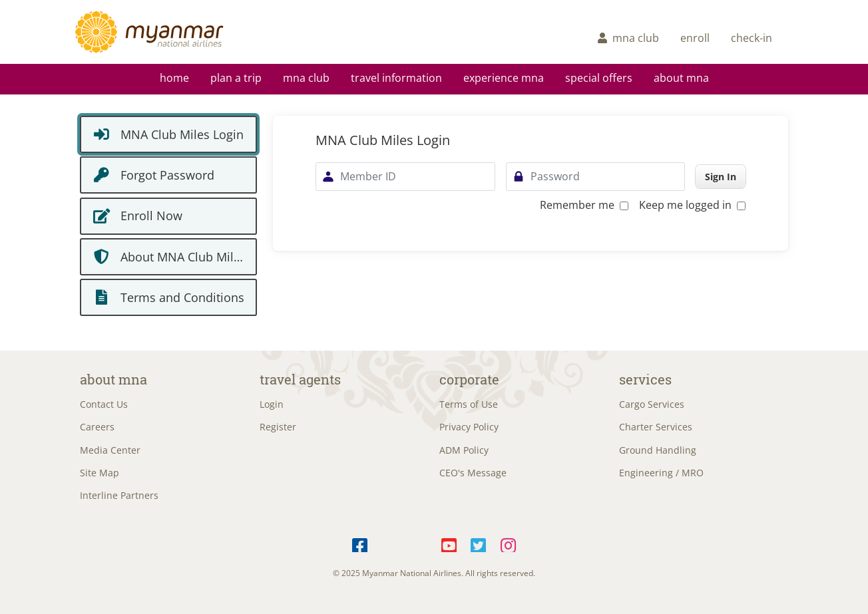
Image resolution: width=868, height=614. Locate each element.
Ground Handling (658, 450)
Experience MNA (504, 78)
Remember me (584, 205)
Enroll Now (151, 216)
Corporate (469, 379)
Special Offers (599, 78)
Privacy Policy (469, 427)
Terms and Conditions (182, 297)
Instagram (508, 543)
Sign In (721, 177)
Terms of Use (469, 404)
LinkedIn (420, 543)
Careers (97, 427)
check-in (752, 38)
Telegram (390, 543)
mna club (628, 38)
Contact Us (104, 404)
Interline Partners (119, 495)
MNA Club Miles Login (182, 134)
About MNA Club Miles (183, 257)
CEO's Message (473, 473)
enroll (695, 38)
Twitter (479, 543)
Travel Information (396, 78)
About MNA (681, 78)
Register (278, 427)
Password (555, 177)
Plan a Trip (236, 78)
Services (645, 379)
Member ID (368, 177)
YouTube (449, 543)
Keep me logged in (692, 205)
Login (272, 404)
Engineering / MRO (661, 473)
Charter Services (656, 427)
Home (174, 78)
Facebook (360, 543)
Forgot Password (167, 175)
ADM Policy (464, 450)
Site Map (100, 473)
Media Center (110, 450)
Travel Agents (300, 379)
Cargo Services (652, 404)
